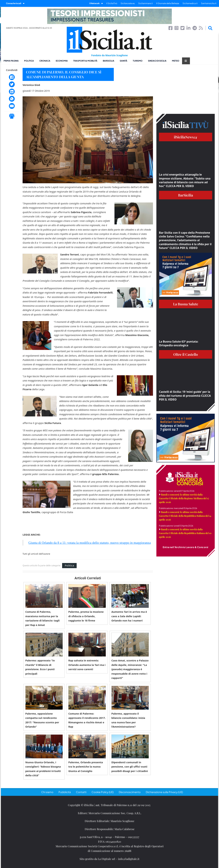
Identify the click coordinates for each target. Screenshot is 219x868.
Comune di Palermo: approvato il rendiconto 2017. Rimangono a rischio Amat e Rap (87, 720)
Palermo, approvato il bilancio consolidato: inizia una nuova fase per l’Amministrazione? (128, 720)
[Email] (12, 106)
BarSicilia (109, 61)
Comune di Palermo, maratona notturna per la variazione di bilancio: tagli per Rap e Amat (42, 618)
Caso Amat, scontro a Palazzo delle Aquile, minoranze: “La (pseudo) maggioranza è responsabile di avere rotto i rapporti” (130, 669)
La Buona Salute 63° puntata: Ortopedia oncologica (179, 343)
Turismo (138, 61)
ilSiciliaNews (186, 137)
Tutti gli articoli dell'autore (36, 554)
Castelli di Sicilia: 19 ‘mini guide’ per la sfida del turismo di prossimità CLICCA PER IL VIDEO (185, 396)
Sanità (124, 61)
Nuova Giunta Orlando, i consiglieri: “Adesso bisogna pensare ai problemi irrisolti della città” (43, 769)
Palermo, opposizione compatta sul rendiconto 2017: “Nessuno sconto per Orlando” (42, 720)
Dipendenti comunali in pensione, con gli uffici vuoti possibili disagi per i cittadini (130, 767)
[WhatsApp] (12, 99)
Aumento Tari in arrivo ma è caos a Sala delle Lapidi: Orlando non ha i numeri (129, 616)
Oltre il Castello (186, 354)
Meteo (176, 61)
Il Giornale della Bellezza (168, 3)
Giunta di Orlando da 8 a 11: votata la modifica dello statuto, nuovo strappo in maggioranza (90, 543)
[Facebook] (12, 77)
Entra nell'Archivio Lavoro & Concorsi (186, 547)
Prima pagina (11, 61)
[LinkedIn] (12, 92)
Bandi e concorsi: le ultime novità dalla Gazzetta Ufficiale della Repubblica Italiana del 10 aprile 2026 (185, 533)
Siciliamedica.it (190, 3)
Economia (62, 61)
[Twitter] (12, 84)
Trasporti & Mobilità (85, 61)
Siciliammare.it (146, 3)
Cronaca (45, 61)
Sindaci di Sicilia (157, 61)
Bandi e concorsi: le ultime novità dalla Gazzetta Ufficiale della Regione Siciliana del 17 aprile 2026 (184, 498)
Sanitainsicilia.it (209, 3)
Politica (29, 61)
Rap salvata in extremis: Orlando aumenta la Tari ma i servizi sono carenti (87, 665)
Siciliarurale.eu (128, 3)
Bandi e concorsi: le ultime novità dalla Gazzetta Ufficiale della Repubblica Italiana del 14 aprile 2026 (185, 516)
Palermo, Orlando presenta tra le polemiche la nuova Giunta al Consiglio (86, 767)
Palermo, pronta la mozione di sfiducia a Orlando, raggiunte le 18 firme (86, 616)
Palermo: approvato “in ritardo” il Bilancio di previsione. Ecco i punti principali (40, 667)
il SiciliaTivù (112, 3)
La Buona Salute (186, 304)
